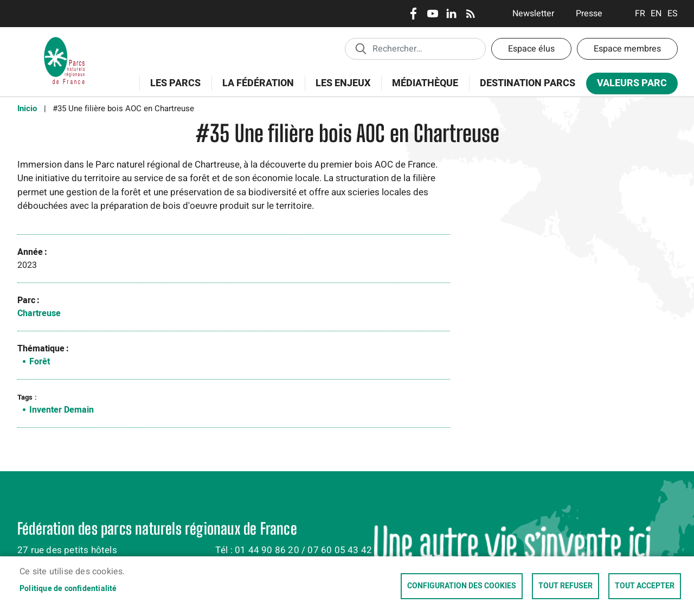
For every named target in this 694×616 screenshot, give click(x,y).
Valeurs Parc (628, 85)
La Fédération (255, 89)
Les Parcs (172, 89)
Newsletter (533, 14)
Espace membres (627, 49)
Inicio (27, 108)
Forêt (40, 362)
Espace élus (531, 49)
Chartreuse (39, 313)
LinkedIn (451, 14)
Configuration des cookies (462, 586)
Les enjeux (339, 89)
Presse (589, 14)
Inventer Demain (62, 410)
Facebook (413, 14)
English (656, 14)
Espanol (673, 14)
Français (640, 14)
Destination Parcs (528, 83)
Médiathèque (425, 83)
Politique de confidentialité (68, 589)
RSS (470, 14)
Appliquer (361, 48)
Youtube (432, 14)
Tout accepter (645, 586)
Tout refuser (566, 586)
